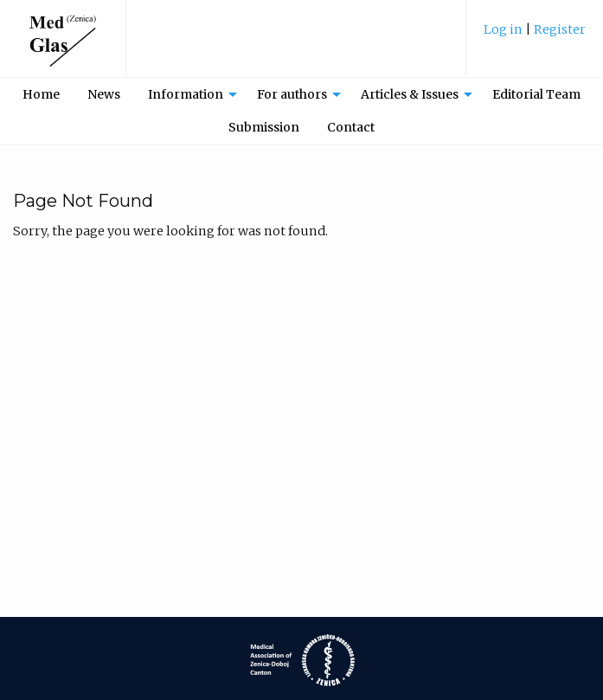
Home (41, 94)
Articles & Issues (410, 94)
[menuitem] (535, 36)
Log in (504, 29)
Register (560, 29)
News (104, 94)
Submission (264, 127)
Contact (351, 127)
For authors (292, 94)
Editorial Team (536, 94)
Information (186, 94)
